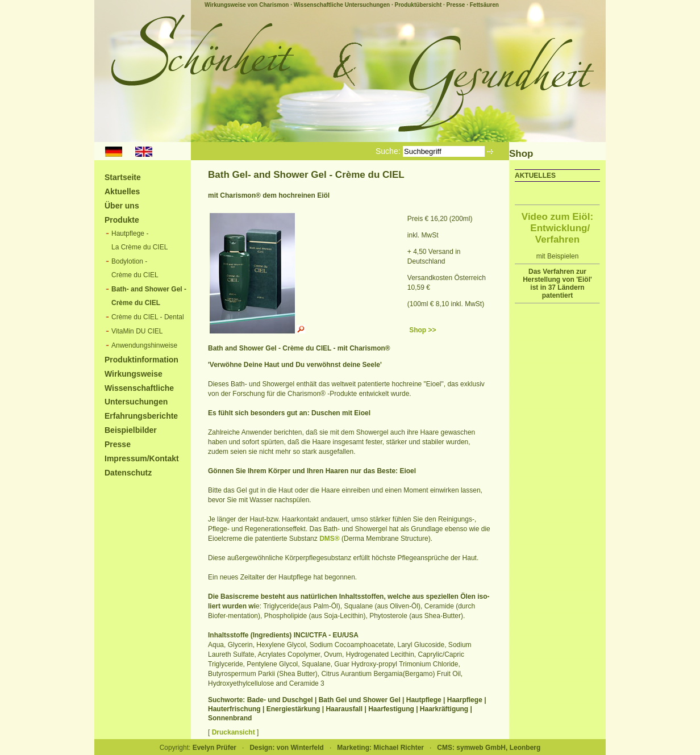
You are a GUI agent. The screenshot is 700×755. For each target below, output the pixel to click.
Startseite (123, 177)
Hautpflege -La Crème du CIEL (139, 240)
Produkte (122, 220)
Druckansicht (234, 732)
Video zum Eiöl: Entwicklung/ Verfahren (557, 228)
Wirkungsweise (134, 374)
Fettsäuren (484, 5)
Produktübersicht (418, 5)
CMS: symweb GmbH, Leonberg (489, 748)
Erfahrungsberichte (141, 416)
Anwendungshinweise (144, 345)
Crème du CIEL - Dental (148, 317)
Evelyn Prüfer (214, 748)
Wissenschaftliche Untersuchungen (342, 5)
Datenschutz (128, 473)
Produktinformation (141, 360)
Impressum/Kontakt (142, 458)
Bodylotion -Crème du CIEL (135, 268)
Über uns (122, 206)
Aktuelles (122, 191)
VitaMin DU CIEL (137, 331)
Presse (456, 5)
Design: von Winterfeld (287, 748)
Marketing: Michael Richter (380, 748)
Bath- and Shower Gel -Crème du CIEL (149, 296)
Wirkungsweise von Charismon (247, 5)
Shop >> (422, 330)
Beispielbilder (131, 430)
